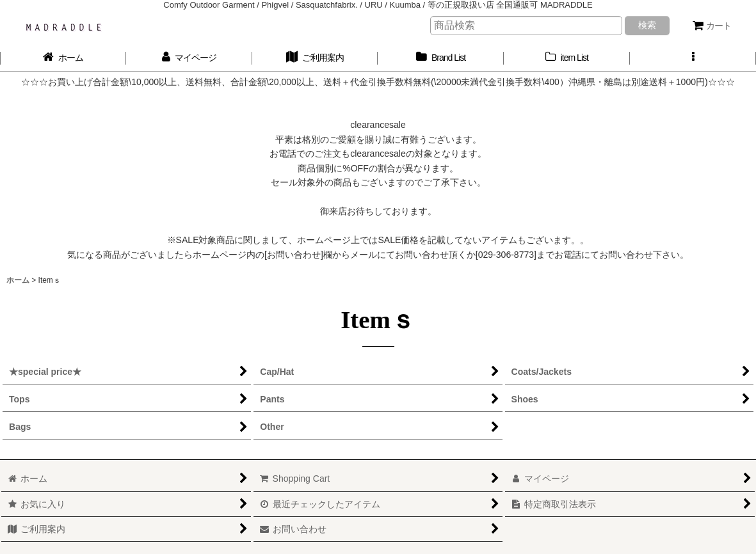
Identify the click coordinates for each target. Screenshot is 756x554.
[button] (693, 58)
